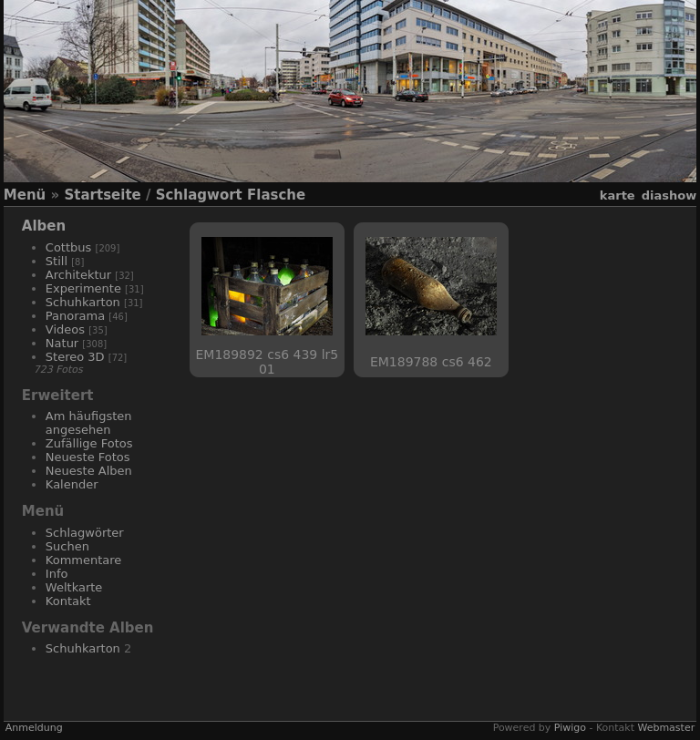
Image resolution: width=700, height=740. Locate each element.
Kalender (72, 484)
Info (57, 574)
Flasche (276, 195)
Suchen (67, 546)
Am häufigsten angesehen (89, 423)
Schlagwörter (85, 533)
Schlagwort (199, 195)
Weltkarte (74, 587)
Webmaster (666, 728)
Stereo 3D (75, 357)
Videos (65, 329)
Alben (44, 226)
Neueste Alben (89, 471)
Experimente (83, 288)
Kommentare (84, 560)
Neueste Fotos (88, 457)
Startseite (102, 195)
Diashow (669, 195)
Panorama (75, 316)
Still (57, 261)
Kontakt (68, 601)
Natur (62, 343)
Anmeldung (34, 728)
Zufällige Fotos (89, 443)
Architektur (78, 275)
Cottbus (69, 247)
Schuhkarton (83, 302)
